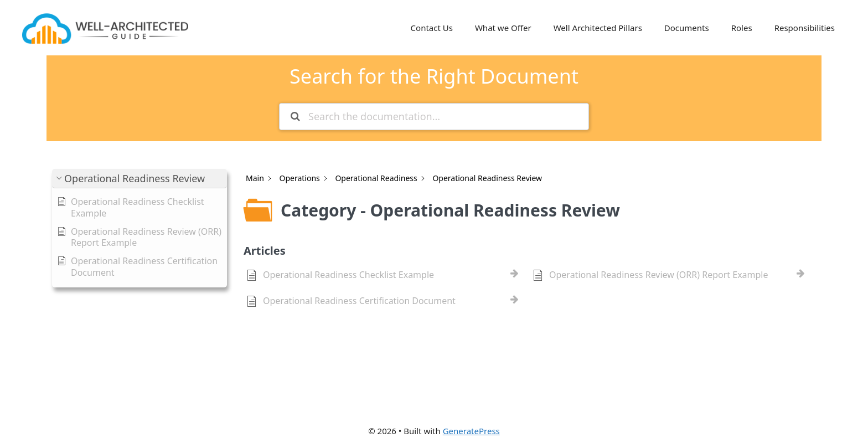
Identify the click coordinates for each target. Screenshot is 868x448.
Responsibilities (805, 28)
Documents (687, 28)
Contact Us (432, 28)
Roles (742, 28)
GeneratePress (471, 431)
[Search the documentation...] (434, 117)
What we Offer (503, 28)
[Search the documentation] (295, 117)
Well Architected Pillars (598, 28)
